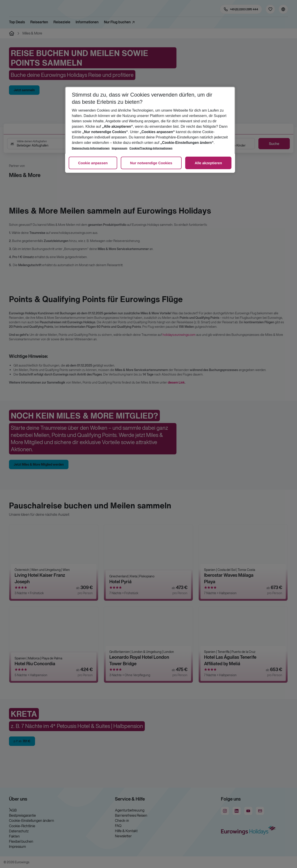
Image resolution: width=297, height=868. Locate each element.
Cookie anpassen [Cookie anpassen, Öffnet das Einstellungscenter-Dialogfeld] (93, 163)
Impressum (120, 148)
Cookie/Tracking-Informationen (151, 148)
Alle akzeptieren (208, 163)
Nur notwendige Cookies (151, 163)
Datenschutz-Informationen (91, 148)
